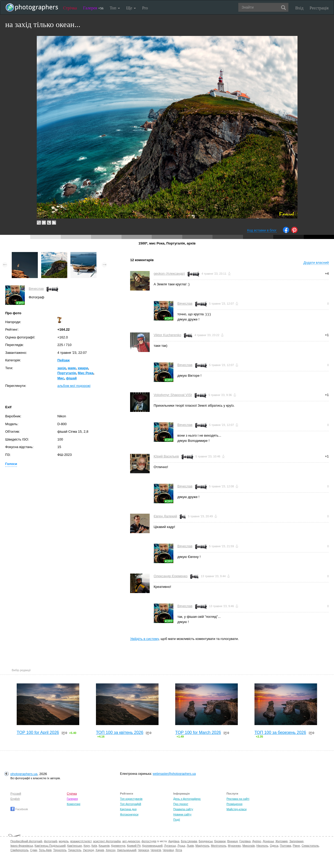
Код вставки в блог (262, 230)
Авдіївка (174, 841)
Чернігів (156, 850)
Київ (94, 846)
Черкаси (143, 850)
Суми (34, 850)
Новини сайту (182, 814)
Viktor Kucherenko (167, 335)
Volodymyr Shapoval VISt (173, 395)
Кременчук (118, 846)
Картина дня (128, 809)
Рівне (296, 846)
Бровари (220, 841)
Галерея (93, 8)
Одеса (274, 846)
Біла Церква (189, 841)
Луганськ (170, 846)
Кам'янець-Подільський (50, 846)
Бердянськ (206, 841)
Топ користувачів (131, 799)
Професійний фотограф (26, 841)
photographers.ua (24, 774)
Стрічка (70, 8)
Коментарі (74, 804)
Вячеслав (36, 289)
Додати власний (316, 263)
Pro (145, 8)
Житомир (281, 841)
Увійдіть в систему (144, 639)
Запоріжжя (296, 841)
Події (177, 820)
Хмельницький (127, 850)
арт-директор (131, 841)
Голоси (11, 464)
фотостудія (149, 841)
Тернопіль (60, 850)
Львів (190, 846)
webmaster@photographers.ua (174, 774)
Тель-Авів (45, 850)
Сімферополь (19, 850)
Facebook (19, 809)
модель (64, 841)
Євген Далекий (165, 516)
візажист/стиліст (81, 841)
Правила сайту (183, 809)
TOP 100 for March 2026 (198, 732)
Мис (61, 378)
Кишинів (104, 846)
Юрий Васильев (166, 456)
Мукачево (234, 846)
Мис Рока (86, 373)
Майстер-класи (237, 809)
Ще (131, 8)
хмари (83, 368)
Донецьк (268, 841)
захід (62, 368)
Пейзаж (63, 360)
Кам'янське (75, 846)
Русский (16, 794)
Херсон (110, 850)
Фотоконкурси (129, 814)
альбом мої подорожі (74, 386)
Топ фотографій (130, 804)
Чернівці (168, 850)
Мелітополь (219, 846)
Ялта (179, 850)
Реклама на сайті (238, 799)
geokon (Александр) (169, 273)
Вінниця (233, 841)
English (15, 799)
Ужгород (88, 850)
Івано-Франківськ (22, 846)
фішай (71, 378)
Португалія (67, 373)
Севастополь (310, 846)
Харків (100, 850)
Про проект (181, 804)
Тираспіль (75, 850)
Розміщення (235, 804)
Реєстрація (319, 8)
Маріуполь (202, 846)
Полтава (285, 846)
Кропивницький (152, 846)
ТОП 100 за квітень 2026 (120, 732)
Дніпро (257, 841)
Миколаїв (249, 846)
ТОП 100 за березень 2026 (280, 732)
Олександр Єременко (171, 576)
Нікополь (262, 846)
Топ (115, 8)
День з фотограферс (187, 799)
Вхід (299, 8)
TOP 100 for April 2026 (38, 732)
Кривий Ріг (134, 846)
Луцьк (181, 846)
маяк (72, 368)
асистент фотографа (107, 841)
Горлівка (245, 841)
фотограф (50, 841)
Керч (87, 846)
